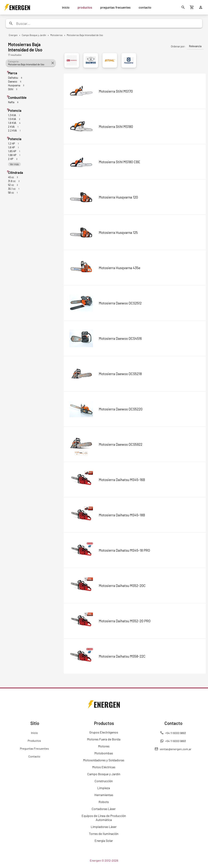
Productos (34, 741)
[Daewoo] (91, 60)
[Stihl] (110, 60)
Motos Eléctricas (104, 767)
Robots (104, 802)
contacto (145, 7)
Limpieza (104, 788)
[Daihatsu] (72, 60)
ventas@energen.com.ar (173, 749)
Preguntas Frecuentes (34, 748)
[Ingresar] (201, 7)
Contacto (34, 756)
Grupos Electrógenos (104, 732)
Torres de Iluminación (104, 834)
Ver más (14, 164)
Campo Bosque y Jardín (104, 774)
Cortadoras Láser (104, 809)
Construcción (104, 781)
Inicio (34, 733)
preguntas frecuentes (115, 7)
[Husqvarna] (129, 60)
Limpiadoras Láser (104, 827)
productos (85, 7)
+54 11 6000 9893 (173, 733)
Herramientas (104, 795)
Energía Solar (104, 841)
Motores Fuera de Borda (104, 739)
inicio (66, 7)
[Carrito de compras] (192, 7)
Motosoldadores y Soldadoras (104, 760)
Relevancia (195, 46)
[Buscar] (183, 7)
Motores (104, 746)
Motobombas (104, 753)
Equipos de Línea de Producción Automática (104, 818)
